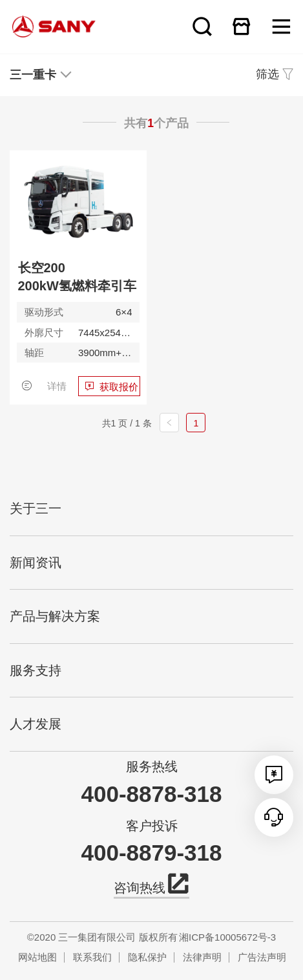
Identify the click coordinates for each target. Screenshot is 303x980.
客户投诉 (152, 826)
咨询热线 (151, 886)
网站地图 (37, 957)
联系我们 (92, 957)
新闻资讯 (36, 563)
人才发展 (36, 724)
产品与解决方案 (55, 616)
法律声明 (202, 957)
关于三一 (36, 508)
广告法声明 (262, 957)
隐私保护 (147, 957)
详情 (57, 386)
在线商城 (242, 26)
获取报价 (119, 387)
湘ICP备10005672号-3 (227, 937)
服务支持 (36, 670)
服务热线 (152, 766)
